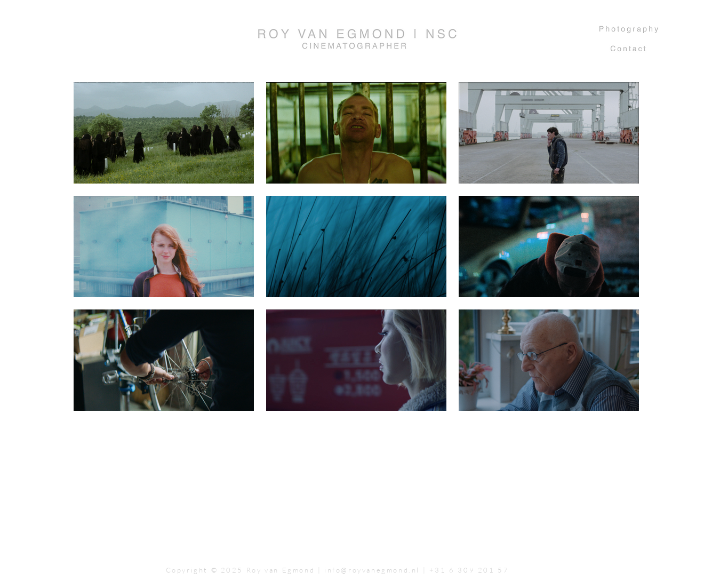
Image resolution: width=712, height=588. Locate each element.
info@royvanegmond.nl (372, 570)
